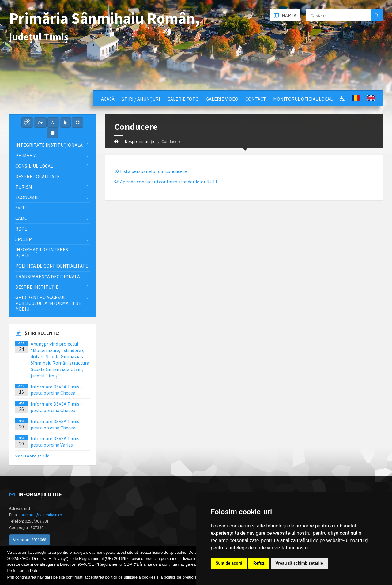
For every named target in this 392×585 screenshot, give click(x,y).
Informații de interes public (42, 252)
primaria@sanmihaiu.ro (41, 515)
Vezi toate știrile (32, 456)
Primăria (26, 155)
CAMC (21, 218)
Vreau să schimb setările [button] (299, 563)
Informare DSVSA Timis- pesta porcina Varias (56, 442)
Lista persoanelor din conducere (151, 171)
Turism (24, 187)
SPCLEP (24, 239)
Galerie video (222, 99)
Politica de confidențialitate (52, 266)
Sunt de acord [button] (229, 563)
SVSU (21, 208)
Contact (256, 99)
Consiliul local (34, 166)
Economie (27, 197)
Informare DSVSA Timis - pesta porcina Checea (56, 390)
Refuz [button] (259, 563)
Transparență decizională (48, 276)
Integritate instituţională (49, 145)
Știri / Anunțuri (141, 99)
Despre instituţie (140, 141)
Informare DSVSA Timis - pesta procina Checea (56, 424)
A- (53, 122)
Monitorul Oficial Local (303, 99)
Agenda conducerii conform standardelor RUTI (166, 182)
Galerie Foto (183, 99)
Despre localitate (38, 176)
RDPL (21, 229)
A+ (40, 122)
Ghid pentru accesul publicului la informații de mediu (48, 303)
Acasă (108, 99)
